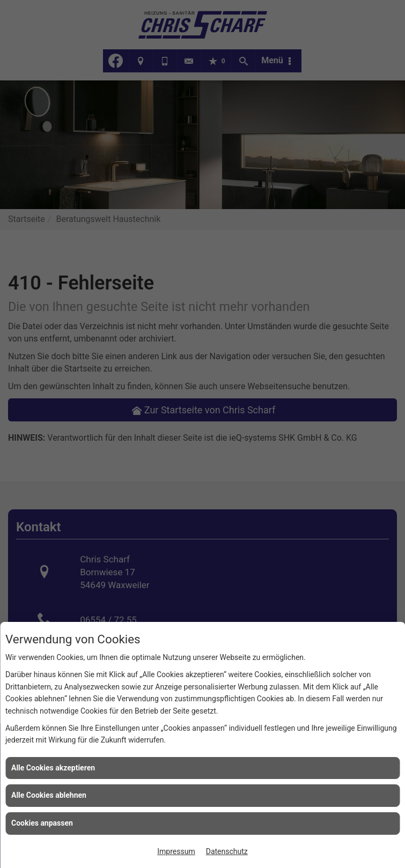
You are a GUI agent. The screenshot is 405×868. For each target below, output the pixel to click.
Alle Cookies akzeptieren (53, 768)
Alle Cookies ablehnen (49, 795)
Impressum (176, 851)
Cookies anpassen (42, 823)
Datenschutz (227, 851)
